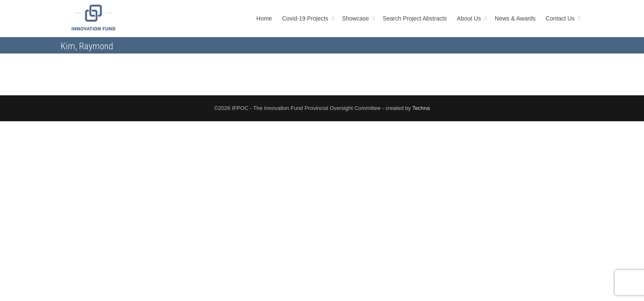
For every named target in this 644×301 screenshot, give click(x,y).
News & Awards (515, 18)
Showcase (356, 18)
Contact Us (561, 18)
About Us (470, 18)
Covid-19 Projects (306, 18)
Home (264, 18)
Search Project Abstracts (415, 18)
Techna (421, 108)
